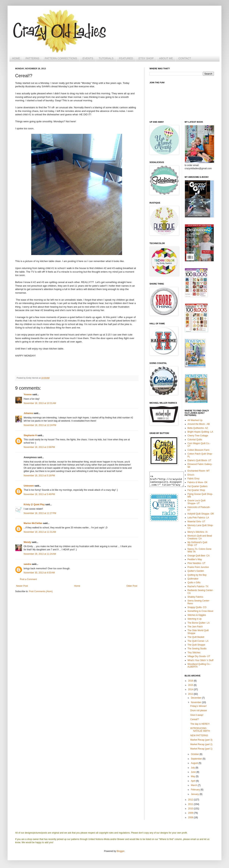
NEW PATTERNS (199, 735)
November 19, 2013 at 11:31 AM (40, 532)
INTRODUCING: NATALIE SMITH (200, 730)
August (195, 763)
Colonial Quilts (195, 440)
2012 (191, 800)
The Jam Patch (195, 627)
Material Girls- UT (196, 522)
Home (77, 586)
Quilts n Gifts (194, 583)
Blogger (120, 851)
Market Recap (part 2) (201, 744)
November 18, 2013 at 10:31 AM (40, 403)
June (194, 772)
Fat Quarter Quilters (198, 486)
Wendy (27, 542)
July (193, 768)
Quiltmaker (193, 579)
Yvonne (28, 395)
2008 (191, 817)
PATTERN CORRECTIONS (61, 58)
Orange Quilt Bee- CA (199, 556)
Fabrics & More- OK (198, 482)
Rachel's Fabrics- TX (198, 586)
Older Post (132, 586)
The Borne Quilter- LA (199, 623)
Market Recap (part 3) (201, 740)
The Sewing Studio (197, 649)
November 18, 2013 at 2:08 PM (39, 447)
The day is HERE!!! (200, 724)
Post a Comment (28, 579)
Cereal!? (194, 719)
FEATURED (126, 58)
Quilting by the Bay (197, 575)
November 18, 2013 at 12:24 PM (40, 425)
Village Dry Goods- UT (199, 656)
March (194, 785)
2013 (191, 694)
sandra (27, 564)
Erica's (191, 475)
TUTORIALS (106, 58)
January (195, 794)
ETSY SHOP (146, 58)
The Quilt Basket (196, 637)
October (195, 754)
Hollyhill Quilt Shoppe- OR (201, 514)
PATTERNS (32, 58)
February (196, 790)
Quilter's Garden (196, 571)
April (193, 781)
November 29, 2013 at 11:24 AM (40, 554)
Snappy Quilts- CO (197, 607)
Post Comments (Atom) (41, 591)
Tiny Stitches (194, 653)
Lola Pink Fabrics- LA (198, 518)
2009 (191, 813)
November (196, 702)
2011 (191, 804)
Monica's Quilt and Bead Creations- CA (200, 537)
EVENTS (88, 58)
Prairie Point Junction (198, 567)
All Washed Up (195, 420)
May (193, 776)
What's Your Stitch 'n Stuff (201, 660)
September (197, 759)
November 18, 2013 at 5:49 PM (39, 494)
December (196, 698)
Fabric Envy (194, 479)
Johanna (28, 413)
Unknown (29, 486)
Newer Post (22, 586)
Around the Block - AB (199, 424)
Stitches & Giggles (197, 615)
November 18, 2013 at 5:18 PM (39, 476)
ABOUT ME (166, 58)
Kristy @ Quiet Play (34, 505)
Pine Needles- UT (197, 563)
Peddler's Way (195, 559)
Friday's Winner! (198, 706)
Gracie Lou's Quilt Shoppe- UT (197, 502)
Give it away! (197, 715)
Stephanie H (30, 435)
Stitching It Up (195, 619)
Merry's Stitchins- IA (198, 532)
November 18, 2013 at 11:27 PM (40, 513)
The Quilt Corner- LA (198, 641)
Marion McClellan (33, 523)
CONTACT (185, 58)
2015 (191, 685)
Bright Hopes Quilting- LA (200, 432)
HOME (16, 58)
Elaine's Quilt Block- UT (199, 460)
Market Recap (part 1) (201, 749)
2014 (191, 689)
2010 (191, 809)
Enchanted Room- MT (199, 471)
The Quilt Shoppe (196, 645)
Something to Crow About (200, 611)
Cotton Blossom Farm (199, 450)
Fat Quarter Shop (196, 490)
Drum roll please (198, 710)
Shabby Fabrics (195, 597)
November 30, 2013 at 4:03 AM (39, 573)
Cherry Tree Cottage (198, 436)
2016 (191, 681)
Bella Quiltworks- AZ (198, 428)
